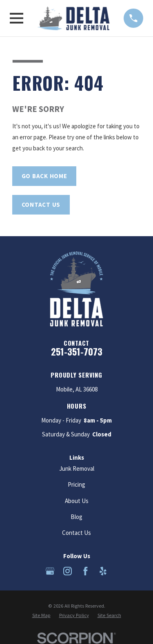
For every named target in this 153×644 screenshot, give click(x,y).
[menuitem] (41, 616)
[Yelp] (103, 571)
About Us (77, 501)
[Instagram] (68, 571)
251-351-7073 (77, 351)
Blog (76, 517)
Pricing (76, 484)
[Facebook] (85, 571)
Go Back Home (44, 176)
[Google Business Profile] (50, 571)
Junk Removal (77, 468)
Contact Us (41, 205)
